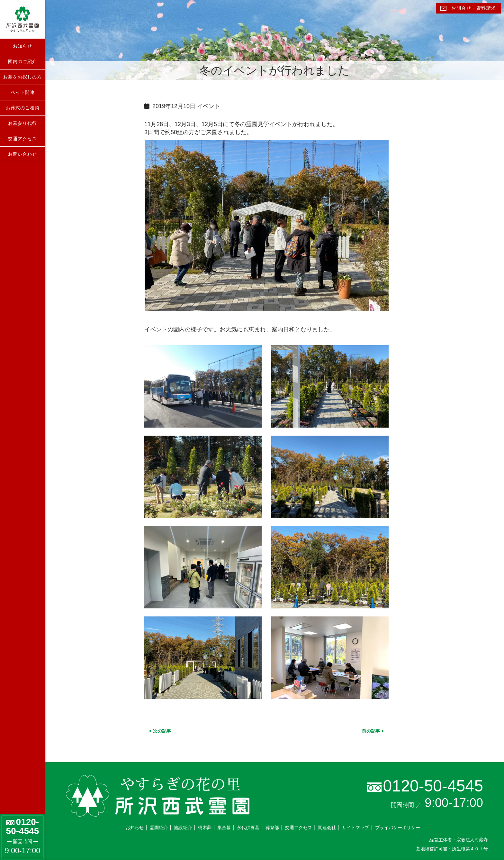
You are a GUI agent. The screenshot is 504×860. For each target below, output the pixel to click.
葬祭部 (272, 828)
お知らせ (22, 46)
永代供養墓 (248, 828)
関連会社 (327, 828)
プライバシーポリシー (398, 828)
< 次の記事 (160, 731)
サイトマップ (355, 828)
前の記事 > (373, 731)
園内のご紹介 (22, 61)
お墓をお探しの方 (22, 77)
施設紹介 (183, 828)
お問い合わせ (22, 154)
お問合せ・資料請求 (468, 8)
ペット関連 (23, 92)
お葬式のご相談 (23, 108)
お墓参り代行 (22, 123)
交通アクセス (22, 139)
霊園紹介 (159, 828)
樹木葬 (205, 828)
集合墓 (224, 828)
